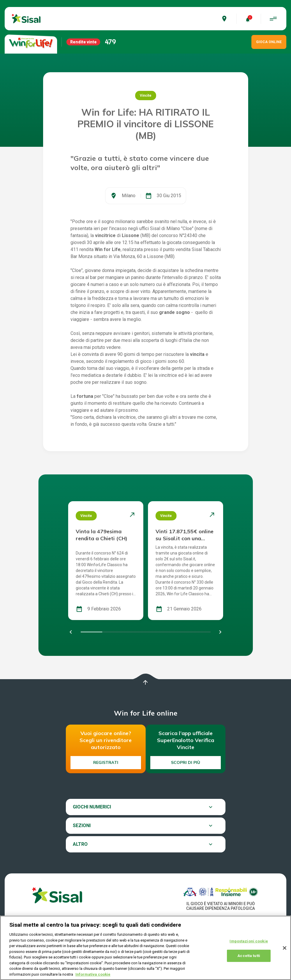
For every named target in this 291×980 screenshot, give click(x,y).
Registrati (106, 762)
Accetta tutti (249, 962)
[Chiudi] (285, 953)
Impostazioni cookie (249, 947)
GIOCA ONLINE (269, 42)
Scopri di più (186, 762)
